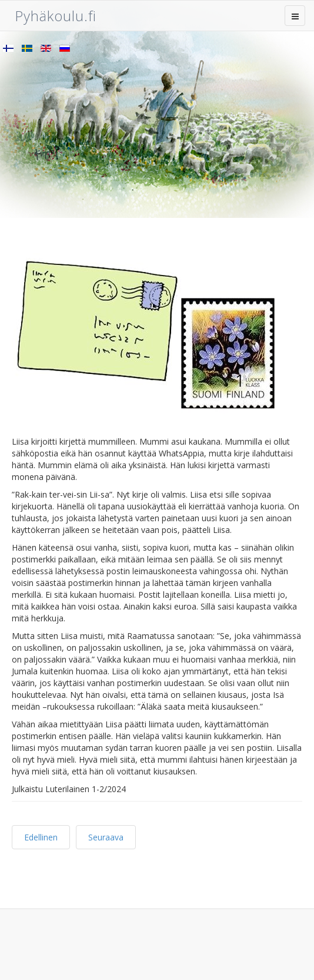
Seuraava (106, 837)
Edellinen (41, 837)
